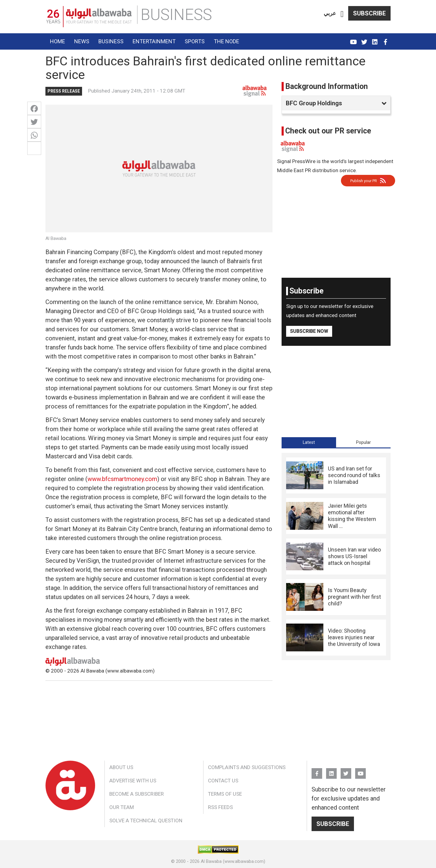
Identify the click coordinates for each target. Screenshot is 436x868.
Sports (195, 41)
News (82, 41)
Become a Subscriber (137, 794)
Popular (363, 442)
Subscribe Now (309, 331)
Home (58, 41)
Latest (309, 442)
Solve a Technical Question (146, 821)
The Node (226, 41)
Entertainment (154, 41)
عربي (330, 13)
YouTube (353, 39)
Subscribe (369, 13)
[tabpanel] (336, 557)
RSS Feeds (220, 807)
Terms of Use (225, 794)
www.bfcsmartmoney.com (122, 479)
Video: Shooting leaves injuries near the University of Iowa (354, 637)
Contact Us (223, 781)
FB (385, 39)
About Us (121, 767)
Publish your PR (364, 181)
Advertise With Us (133, 781)
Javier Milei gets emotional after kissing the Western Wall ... (352, 516)
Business (111, 41)
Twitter (364, 39)
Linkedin (375, 39)
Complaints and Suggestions (247, 767)
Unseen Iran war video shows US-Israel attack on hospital (354, 556)
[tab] (309, 442)
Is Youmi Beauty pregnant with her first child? (354, 597)
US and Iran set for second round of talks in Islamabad (354, 475)
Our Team (122, 807)
